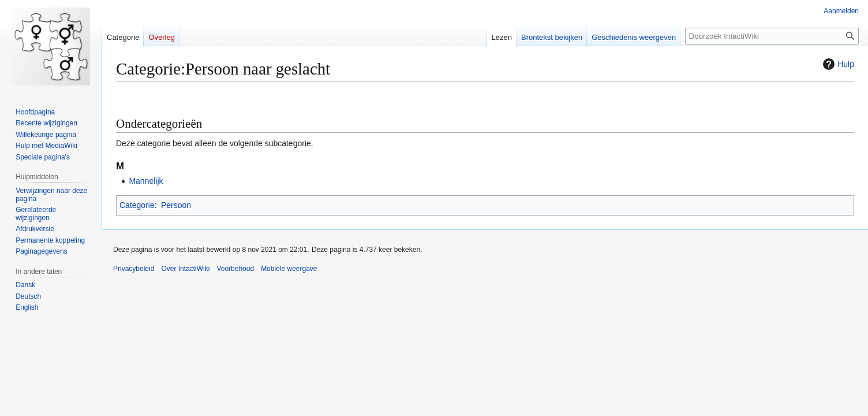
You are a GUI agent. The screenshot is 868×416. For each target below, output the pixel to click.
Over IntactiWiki (185, 269)
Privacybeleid (134, 269)
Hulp (837, 64)
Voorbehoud (235, 269)
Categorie (137, 205)
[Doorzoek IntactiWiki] (772, 36)
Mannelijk (146, 181)
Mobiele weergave (289, 269)
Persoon (176, 205)
